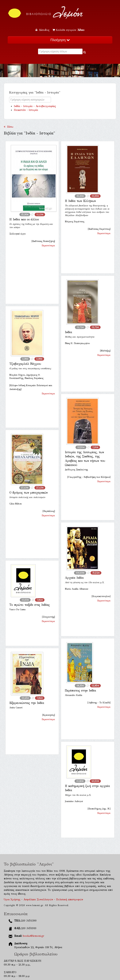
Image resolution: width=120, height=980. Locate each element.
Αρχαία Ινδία (74, 578)
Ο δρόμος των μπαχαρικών (29, 493)
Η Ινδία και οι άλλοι (24, 219)
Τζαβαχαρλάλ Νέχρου (25, 364)
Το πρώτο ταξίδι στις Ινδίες (29, 605)
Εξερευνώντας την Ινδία (27, 703)
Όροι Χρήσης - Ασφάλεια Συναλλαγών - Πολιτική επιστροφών (43, 900)
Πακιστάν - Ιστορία (26, 110)
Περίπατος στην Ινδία (80, 691)
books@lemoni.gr (33, 936)
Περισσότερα (48, 246)
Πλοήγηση (60, 40)
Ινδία (68, 332)
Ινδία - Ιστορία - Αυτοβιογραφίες (35, 106)
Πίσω (9, 127)
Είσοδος (43, 30)
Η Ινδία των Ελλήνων (80, 201)
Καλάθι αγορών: (68, 30)
